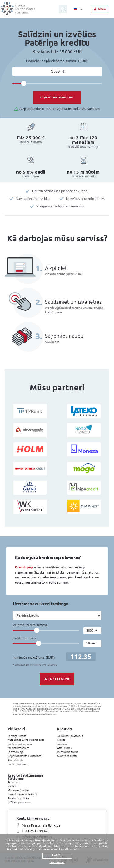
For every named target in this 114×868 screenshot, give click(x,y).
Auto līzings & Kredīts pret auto (26, 740)
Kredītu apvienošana (20, 744)
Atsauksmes (64, 748)
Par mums (14, 782)
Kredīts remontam (18, 748)
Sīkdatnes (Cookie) (19, 790)
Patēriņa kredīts (17, 736)
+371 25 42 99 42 (35, 831)
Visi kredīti (16, 729)
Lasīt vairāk (57, 862)
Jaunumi (62, 744)
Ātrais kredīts (15, 760)
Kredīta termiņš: (25, 638)
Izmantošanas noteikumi (22, 794)
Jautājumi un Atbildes (70, 736)
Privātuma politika (18, 798)
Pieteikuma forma (68, 752)
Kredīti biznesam (17, 764)
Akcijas (61, 740)
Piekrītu (57, 855)
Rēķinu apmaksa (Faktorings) (25, 756)
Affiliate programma (20, 803)
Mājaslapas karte (67, 756)
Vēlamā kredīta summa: (31, 625)
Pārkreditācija (16, 752)
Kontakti (12, 786)
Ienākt (102, 9)
